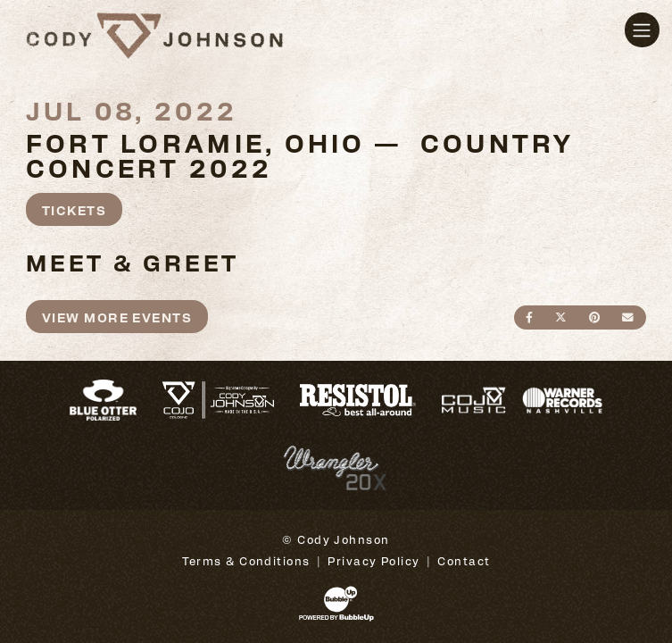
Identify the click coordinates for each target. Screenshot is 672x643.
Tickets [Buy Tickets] (74, 209)
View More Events (117, 317)
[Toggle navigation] (642, 30)
